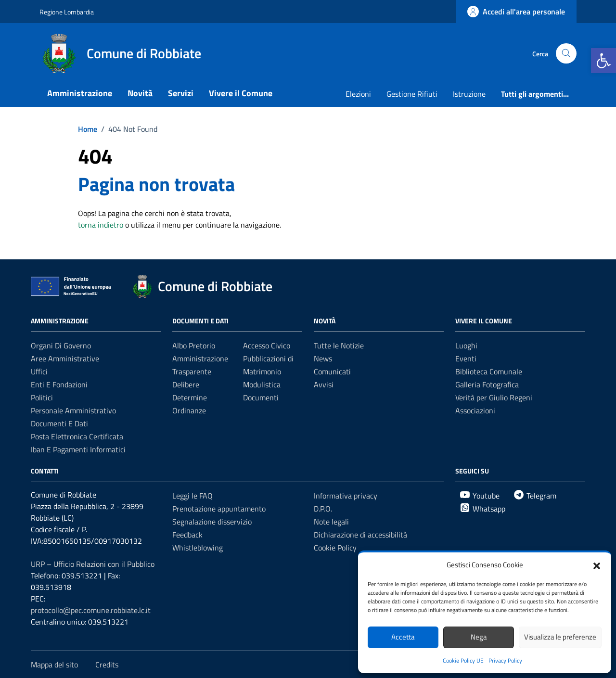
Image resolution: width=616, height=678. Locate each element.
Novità (140, 93)
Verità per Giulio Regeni (494, 397)
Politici (42, 397)
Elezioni (358, 94)
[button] (603, 61)
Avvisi (324, 384)
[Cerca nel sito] (566, 54)
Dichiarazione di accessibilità (360, 535)
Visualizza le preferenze (560, 637)
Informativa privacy (346, 496)
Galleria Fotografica (487, 384)
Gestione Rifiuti (412, 94)
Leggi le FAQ (192, 496)
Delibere (186, 384)
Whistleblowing (198, 548)
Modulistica (262, 384)
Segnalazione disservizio (212, 522)
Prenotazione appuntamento (219, 509)
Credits (107, 665)
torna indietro (101, 225)
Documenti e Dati (59, 423)
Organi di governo (61, 345)
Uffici (39, 371)
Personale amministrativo (73, 410)
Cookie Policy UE (463, 660)
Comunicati (332, 371)
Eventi (466, 358)
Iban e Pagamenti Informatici (78, 449)
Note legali (331, 522)
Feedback (187, 535)
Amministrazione (80, 93)
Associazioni (475, 410)
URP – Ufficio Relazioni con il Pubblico (93, 564)
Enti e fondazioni (59, 384)
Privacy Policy (505, 660)
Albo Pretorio (194, 345)
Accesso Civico (267, 345)
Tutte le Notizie (339, 345)
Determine (190, 397)
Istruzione (469, 94)
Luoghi (466, 345)
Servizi (181, 93)
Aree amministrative (65, 358)
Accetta (403, 637)
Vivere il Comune (241, 93)
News (323, 358)
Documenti (261, 397)
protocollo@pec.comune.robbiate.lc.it (91, 610)
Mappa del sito (54, 665)
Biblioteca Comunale (489, 371)
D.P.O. (323, 509)
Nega (479, 637)
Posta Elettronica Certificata (77, 436)
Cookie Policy (335, 548)
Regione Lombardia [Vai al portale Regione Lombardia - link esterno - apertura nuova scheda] (67, 12)
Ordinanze (189, 410)
